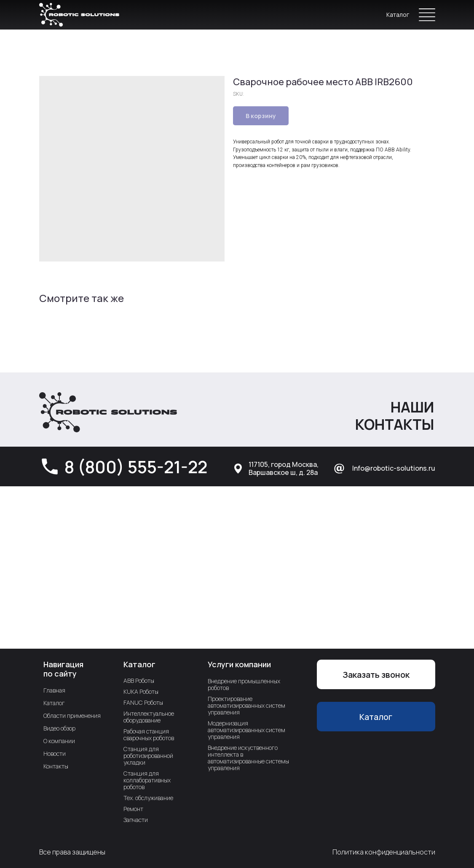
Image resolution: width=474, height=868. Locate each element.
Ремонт (133, 809)
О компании (59, 741)
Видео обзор (59, 728)
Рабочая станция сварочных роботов (149, 735)
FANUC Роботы (143, 702)
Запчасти (136, 820)
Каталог (398, 15)
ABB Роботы (139, 681)
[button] (376, 674)
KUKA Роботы (141, 691)
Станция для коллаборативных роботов (147, 780)
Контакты (56, 766)
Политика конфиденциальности (384, 852)
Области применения (72, 716)
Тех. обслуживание (148, 798)
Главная (54, 690)
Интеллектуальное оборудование (149, 717)
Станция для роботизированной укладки (148, 756)
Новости (55, 753)
